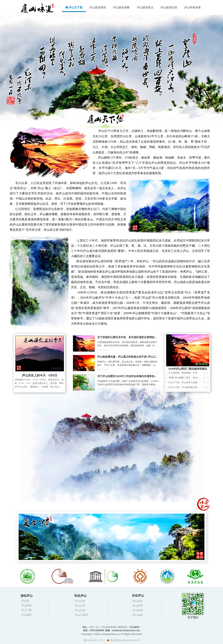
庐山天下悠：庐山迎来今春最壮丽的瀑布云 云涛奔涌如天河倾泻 (185, 382)
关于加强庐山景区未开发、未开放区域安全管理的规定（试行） (127, 338)
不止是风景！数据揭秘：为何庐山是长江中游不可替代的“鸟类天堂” (185, 373)
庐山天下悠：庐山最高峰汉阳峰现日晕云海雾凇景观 (185, 387)
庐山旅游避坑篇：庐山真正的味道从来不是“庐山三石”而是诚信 (126, 357)
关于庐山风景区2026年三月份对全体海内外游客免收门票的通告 (127, 377)
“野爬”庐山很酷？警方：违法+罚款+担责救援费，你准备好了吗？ (185, 378)
